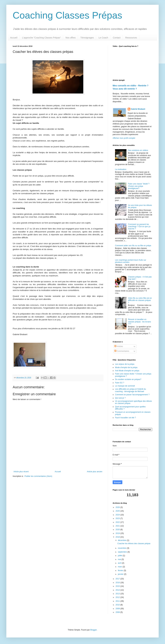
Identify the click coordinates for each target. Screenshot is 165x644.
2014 (118, 590)
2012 (118, 597)
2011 (118, 601)
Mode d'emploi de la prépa (126, 367)
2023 (118, 518)
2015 (118, 586)
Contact (117, 38)
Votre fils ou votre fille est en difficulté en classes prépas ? (140, 300)
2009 (118, 609)
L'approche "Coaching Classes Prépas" (41, 38)
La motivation (121, 169)
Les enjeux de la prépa (125, 364)
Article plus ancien (95, 472)
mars (120, 567)
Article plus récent (21, 472)
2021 (118, 526)
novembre (122, 548)
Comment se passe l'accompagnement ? (132, 395)
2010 (118, 605)
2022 (118, 522)
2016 (118, 583)
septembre (123, 552)
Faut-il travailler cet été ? (125, 418)
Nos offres (71, 38)
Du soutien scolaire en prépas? (128, 379)
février (121, 571)
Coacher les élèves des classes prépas (134, 544)
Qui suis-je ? (120, 398)
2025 (118, 511)
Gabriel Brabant (138, 109)
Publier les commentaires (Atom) (38, 476)
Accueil (14, 38)
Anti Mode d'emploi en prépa (127, 371)
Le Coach (103, 38)
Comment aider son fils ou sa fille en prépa (133, 246)
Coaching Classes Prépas (67, 15)
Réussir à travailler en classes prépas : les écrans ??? (140, 322)
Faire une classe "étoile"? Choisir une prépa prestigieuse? (139, 186)
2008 (118, 612)
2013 (118, 594)
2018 (118, 537)
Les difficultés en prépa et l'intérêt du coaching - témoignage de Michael (130, 390)
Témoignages (87, 38)
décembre (122, 540)
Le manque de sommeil (125, 386)
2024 (118, 515)
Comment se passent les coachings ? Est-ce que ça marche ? (139, 227)
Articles (119, 346)
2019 (118, 533)
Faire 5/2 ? (120, 383)
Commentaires (122, 351)
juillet (120, 556)
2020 (118, 530)
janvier (121, 574)
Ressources (131, 38)
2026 (118, 507)
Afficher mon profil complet (124, 138)
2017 (118, 579)
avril (120, 563)
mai (120, 559)
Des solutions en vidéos (138, 150)
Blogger (94, 630)
